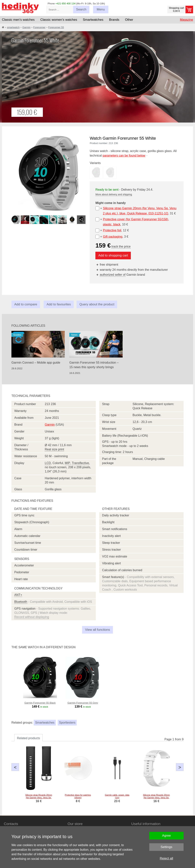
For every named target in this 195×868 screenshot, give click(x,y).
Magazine (187, 20)
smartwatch (13, 27)
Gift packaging (113, 237)
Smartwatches (45, 723)
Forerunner (39, 27)
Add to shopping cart (113, 255)
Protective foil (112, 230)
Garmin (26, 27)
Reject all (166, 858)
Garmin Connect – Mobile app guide (36, 363)
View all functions (97, 630)
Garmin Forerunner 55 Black (40, 703)
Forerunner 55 (56, 27)
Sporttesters (67, 723)
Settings (166, 847)
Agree (166, 836)
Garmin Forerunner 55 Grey (83, 703)
